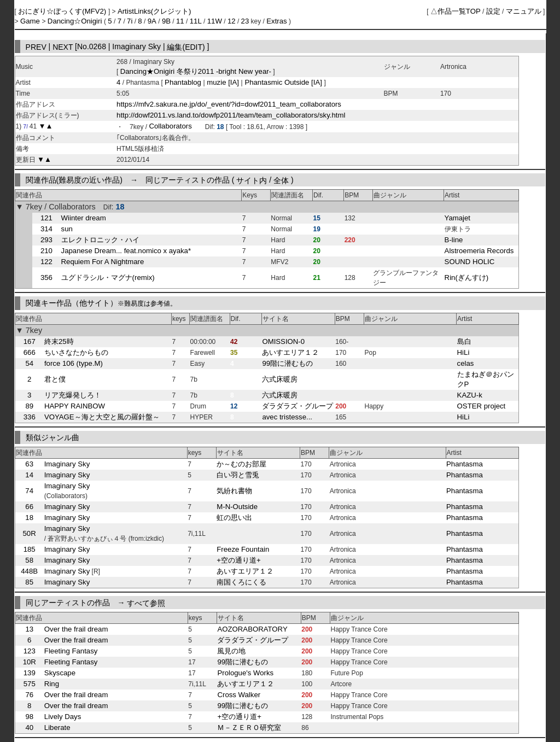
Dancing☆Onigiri (76, 21)
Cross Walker (239, 695)
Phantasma (465, 464)
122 (46, 262)
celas (466, 363)
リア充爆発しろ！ (73, 395)
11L (196, 21)
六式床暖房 (280, 379)
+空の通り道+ (238, 560)
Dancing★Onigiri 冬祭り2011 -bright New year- (196, 71)
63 (29, 464)
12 (232, 21)
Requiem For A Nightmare (103, 262)
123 (30, 651)
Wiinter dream (84, 218)
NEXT (63, 46)
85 (29, 582)
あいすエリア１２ (290, 352)
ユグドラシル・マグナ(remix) (108, 277)
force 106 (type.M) (74, 363)
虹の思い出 (234, 518)
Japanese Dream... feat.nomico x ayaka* (126, 251)
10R (30, 662)
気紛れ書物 (234, 491)
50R (30, 533)
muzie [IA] (223, 82)
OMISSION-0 (283, 341)
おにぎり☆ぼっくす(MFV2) (63, 11)
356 (46, 277)
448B (29, 571)
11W (215, 21)
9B (166, 21)
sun (67, 229)
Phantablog (184, 82)
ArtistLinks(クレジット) (154, 11)
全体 (281, 180)
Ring (52, 684)
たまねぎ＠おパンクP (486, 379)
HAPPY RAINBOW (75, 406)
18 (29, 518)
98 (29, 717)
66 (29, 507)
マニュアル (524, 11)
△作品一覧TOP (456, 11)
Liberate (57, 728)
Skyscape (60, 673)
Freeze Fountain (243, 549)
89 (29, 406)
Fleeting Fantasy (71, 651)
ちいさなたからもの (76, 352)
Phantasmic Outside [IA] (284, 82)
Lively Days (63, 717)
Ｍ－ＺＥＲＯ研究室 (249, 728)
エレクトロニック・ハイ (100, 240)
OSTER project (482, 406)
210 (46, 251)
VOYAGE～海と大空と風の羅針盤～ (102, 417)
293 (46, 240)
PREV (36, 46)
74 (29, 491)
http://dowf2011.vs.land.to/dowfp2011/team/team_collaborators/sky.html (231, 115)
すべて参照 (146, 603)
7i (130, 21)
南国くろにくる (241, 582)
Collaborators (170, 127)
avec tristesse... (287, 417)
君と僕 (55, 379)
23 (245, 21)
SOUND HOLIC (470, 262)
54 (29, 363)
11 (180, 21)
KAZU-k (470, 395)
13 (29, 629)
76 (29, 695)
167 (30, 341)
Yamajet (457, 218)
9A (152, 21)
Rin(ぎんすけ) (467, 277)
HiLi (463, 352)
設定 (493, 11)
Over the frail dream (76, 629)
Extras (276, 21)
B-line (454, 240)
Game (31, 21)
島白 (464, 341)
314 (46, 229)
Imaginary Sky (67, 464)
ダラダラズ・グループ (297, 406)
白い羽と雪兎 (238, 475)
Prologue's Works (245, 673)
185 (30, 549)
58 (29, 560)
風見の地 (231, 651)
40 (29, 728)
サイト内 (252, 180)
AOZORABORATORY (252, 629)
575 (30, 684)
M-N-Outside (237, 507)
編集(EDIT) (186, 46)
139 (30, 673)
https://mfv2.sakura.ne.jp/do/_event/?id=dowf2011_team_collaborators (229, 104)
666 (30, 352)
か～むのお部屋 (241, 464)
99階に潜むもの (287, 363)
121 (46, 218)
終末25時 (59, 341)
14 (29, 475)
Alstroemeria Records (479, 251)
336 (30, 417)
